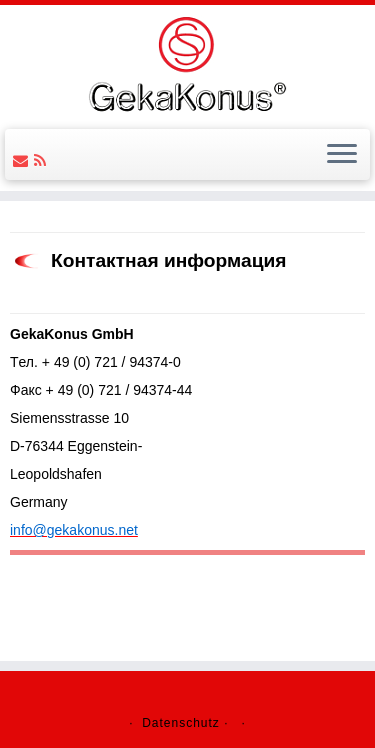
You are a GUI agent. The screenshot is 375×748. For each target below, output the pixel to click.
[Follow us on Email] (23, 160)
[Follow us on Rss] (43, 160)
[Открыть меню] (342, 155)
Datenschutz (181, 723)
